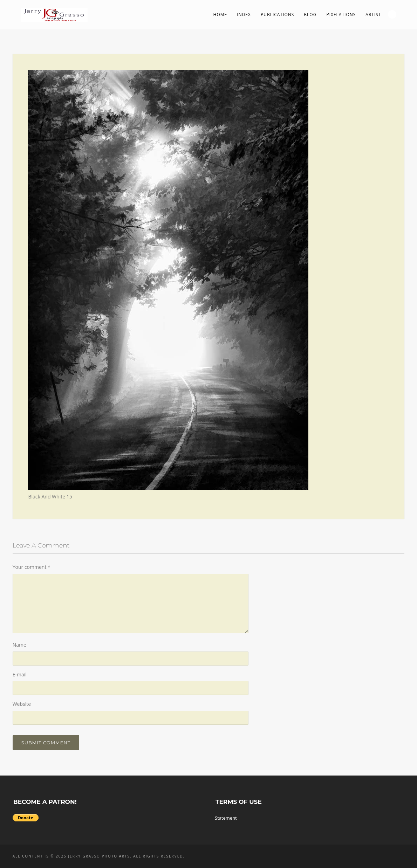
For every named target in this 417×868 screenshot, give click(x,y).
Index (244, 15)
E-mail (20, 674)
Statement (226, 818)
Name (19, 645)
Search (392, 14)
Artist (373, 15)
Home (220, 15)
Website (22, 704)
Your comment (32, 567)
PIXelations (341, 15)
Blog (310, 15)
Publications (277, 15)
